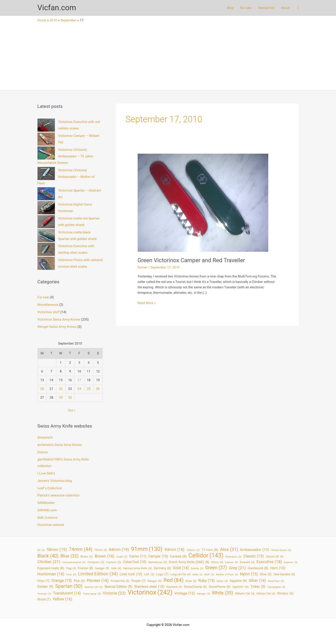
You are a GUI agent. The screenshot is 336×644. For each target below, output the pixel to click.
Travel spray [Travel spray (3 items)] (92, 594)
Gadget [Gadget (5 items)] (102, 568)
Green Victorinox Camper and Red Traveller (191, 260)
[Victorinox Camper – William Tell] (46, 139)
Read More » (147, 303)
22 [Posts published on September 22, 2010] (61, 389)
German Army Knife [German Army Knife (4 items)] (137, 568)
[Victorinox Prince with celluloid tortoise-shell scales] (46, 263)
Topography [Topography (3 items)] (276, 587)
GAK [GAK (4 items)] (116, 568)
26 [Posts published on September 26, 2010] (98, 389)
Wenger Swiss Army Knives (57, 327)
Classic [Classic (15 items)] (253, 556)
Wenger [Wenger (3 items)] (203, 594)
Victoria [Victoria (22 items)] (114, 593)
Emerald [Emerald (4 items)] (247, 562)
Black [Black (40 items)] (48, 556)
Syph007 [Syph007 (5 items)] (241, 587)
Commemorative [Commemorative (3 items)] (74, 562)
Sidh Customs (48, 518)
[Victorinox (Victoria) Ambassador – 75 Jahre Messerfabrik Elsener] (46, 153)
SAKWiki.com (47, 510)
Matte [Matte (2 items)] (198, 575)
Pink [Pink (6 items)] (79, 581)
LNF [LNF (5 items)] (149, 574)
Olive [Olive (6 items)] (266, 574)
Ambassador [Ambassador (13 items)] (255, 550)
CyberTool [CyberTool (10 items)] (135, 562)
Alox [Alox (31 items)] (229, 550)
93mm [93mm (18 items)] (174, 550)
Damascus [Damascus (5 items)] (158, 562)
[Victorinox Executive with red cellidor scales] (46, 125)
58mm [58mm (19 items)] (57, 550)
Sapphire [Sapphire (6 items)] (238, 581)
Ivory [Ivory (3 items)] (71, 575)
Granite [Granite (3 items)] (197, 568)
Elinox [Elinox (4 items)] (217, 562)
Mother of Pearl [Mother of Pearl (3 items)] (227, 575)
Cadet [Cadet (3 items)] (122, 557)
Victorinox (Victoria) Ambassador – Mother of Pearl (66, 177)
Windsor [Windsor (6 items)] (285, 594)
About (285, 8)
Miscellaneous (48, 305)
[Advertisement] (168, 55)
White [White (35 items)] (222, 593)
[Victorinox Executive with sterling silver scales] (46, 249)
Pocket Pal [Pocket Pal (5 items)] (120, 581)
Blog (230, 8)
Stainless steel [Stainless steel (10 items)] (149, 587)
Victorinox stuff (49, 312)
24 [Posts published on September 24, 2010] (79, 389)
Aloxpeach (45, 437)
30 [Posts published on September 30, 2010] (70, 398)
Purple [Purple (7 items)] (138, 581)
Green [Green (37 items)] (216, 568)
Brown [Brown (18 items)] (105, 556)
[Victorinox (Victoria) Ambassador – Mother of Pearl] (46, 173)
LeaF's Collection (50, 488)
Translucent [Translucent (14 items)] (67, 593)
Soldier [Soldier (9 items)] (45, 587)
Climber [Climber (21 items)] (49, 562)
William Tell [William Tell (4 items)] (266, 594)
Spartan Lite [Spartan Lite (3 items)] (93, 587)
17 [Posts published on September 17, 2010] (79, 380)
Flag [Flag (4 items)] (71, 568)
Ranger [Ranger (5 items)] (154, 581)
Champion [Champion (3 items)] (233, 557)
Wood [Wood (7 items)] (44, 599)
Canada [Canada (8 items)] (178, 556)
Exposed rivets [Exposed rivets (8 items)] (51, 568)
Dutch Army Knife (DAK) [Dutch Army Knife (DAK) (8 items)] (189, 562)
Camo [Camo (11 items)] (138, 556)
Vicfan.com (57, 8)
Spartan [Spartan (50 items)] (69, 586)
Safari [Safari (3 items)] (222, 581)
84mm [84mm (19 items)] (119, 550)
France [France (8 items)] (85, 568)
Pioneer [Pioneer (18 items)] (98, 581)
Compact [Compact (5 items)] (96, 562)
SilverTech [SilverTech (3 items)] (276, 581)
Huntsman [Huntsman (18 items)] (51, 574)
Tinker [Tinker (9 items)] (258, 587)
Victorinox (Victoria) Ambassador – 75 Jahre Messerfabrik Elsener (65, 156)
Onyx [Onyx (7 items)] (44, 581)
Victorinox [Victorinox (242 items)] (150, 592)
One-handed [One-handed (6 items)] (284, 574)
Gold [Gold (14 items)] (181, 568)
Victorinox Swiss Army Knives (59, 319)
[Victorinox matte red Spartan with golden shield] (46, 222)
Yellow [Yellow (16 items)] (62, 599)
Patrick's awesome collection (59, 495)
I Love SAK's (46, 473)
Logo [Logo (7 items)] (162, 574)
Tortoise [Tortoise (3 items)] (44, 594)
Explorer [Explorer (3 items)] (291, 562)
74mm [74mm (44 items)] (81, 549)
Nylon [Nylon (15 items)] (249, 574)
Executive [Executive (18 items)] (269, 562)
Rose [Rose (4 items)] (191, 581)
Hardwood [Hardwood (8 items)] (258, 568)
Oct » (72, 410)
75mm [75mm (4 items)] (101, 550)
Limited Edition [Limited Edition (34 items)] (98, 574)
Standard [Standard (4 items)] (174, 587)
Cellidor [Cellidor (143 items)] (206, 556)
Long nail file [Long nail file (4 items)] (180, 575)
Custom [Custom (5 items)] (114, 562)
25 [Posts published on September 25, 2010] (89, 389)
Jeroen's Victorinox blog (55, 481)
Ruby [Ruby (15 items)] (206, 581)
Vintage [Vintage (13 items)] (185, 593)
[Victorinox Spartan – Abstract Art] (46, 194)
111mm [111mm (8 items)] (210, 550)
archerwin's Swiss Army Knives (60, 445)
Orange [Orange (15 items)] (62, 581)
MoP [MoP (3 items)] (209, 575)
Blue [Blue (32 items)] (70, 556)
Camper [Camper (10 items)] (158, 556)
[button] (298, 8)
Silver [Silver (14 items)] (257, 581)
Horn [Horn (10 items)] (278, 568)
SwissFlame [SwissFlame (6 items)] (220, 587)
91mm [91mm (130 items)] (147, 549)
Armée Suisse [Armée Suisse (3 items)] (281, 550)
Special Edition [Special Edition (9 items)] (118, 587)
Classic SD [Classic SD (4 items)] (275, 557)
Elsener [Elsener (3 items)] (232, 562)
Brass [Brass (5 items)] (87, 556)
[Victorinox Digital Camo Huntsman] (46, 208)
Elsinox (43, 452)
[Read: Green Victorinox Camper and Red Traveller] (203, 202)
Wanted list (266, 8)
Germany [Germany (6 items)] (162, 568)
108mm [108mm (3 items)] (193, 550)
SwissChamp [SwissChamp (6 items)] (195, 587)
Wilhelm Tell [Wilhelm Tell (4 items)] (245, 594)
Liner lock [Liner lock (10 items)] (131, 574)
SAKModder (46, 503)
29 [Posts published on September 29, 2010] (61, 398)
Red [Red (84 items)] (174, 580)
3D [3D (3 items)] (41, 550)
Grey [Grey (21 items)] (237, 568)
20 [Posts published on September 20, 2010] (42, 389)
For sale (246, 8)
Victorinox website (51, 525)
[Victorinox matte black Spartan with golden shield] (46, 236)
